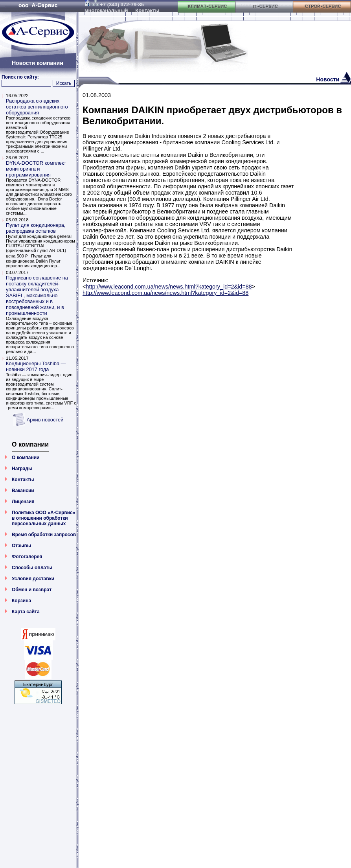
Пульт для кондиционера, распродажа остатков (36, 228)
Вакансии (23, 491)
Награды (22, 469)
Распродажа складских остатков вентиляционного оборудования (37, 107)
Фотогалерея (27, 557)
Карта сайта (26, 612)
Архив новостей (45, 420)
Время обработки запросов (44, 535)
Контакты (23, 480)
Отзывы (21, 546)
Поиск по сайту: (20, 77)
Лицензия (23, 502)
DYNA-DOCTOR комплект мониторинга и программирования (36, 169)
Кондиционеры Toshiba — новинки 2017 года (36, 366)
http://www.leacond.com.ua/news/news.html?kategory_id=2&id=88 (169, 287)
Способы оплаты (32, 568)
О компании (26, 458)
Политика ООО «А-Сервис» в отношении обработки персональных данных (43, 518)
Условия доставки (33, 579)
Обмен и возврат (32, 590)
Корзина (21, 601)
